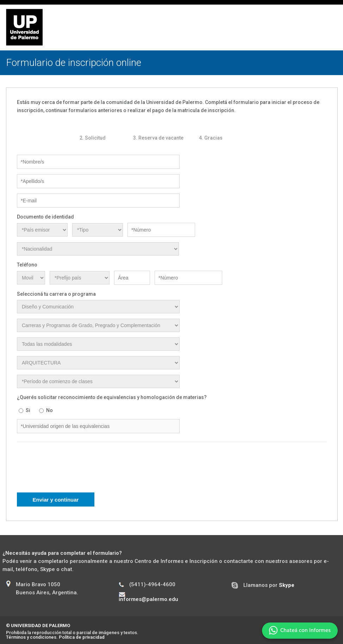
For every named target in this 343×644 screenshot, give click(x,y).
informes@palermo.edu (148, 599)
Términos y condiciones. (32, 637)
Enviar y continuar (56, 500)
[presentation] (70, 472)
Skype (287, 585)
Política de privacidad (82, 637)
